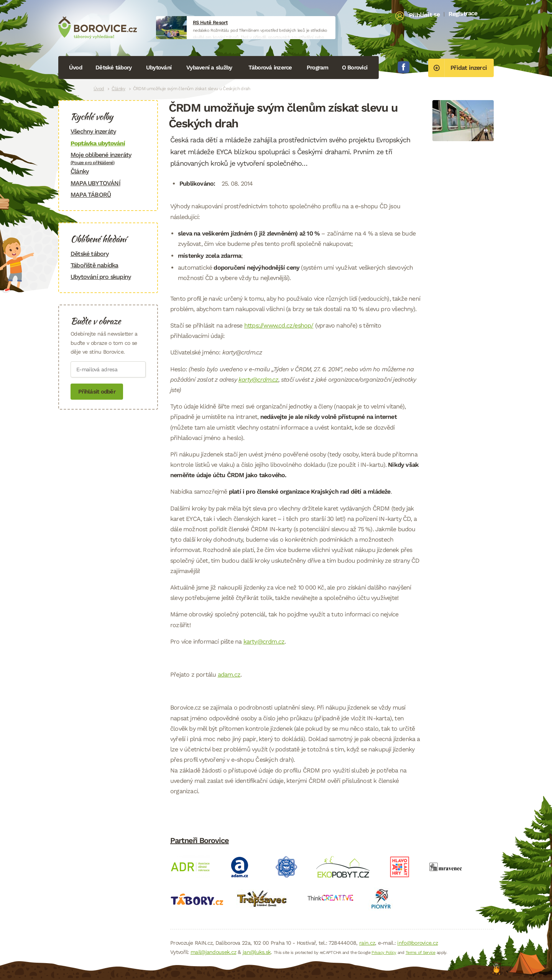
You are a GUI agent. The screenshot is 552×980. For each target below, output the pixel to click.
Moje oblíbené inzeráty (108, 158)
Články (118, 89)
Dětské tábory (113, 68)
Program (318, 68)
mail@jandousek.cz (213, 952)
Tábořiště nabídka (94, 265)
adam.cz (229, 674)
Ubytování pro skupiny (101, 277)
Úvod (76, 68)
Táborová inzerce (270, 68)
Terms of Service (421, 953)
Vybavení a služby (209, 68)
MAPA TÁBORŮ (91, 195)
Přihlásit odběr (97, 392)
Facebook (404, 67)
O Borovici (355, 68)
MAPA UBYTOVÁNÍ (95, 183)
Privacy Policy (384, 953)
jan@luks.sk (257, 952)
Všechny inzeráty (93, 131)
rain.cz (367, 943)
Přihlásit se (425, 15)
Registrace (463, 13)
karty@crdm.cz (258, 380)
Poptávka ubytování (98, 143)
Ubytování (159, 68)
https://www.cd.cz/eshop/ (279, 325)
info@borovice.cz (417, 943)
